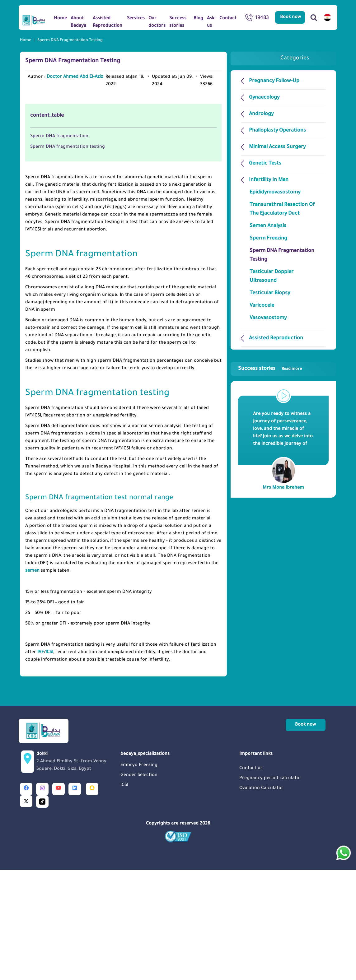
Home (26, 40)
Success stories (270, 369)
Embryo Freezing (139, 875)
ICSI (49, 762)
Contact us (251, 879)
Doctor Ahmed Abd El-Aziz (75, 77)
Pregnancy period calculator (270, 889)
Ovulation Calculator (261, 899)
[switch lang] (327, 17)
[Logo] (34, 20)
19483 (257, 19)
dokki (76, 872)
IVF (41, 762)
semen (32, 681)
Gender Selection (139, 885)
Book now (290, 17)
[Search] (314, 17)
